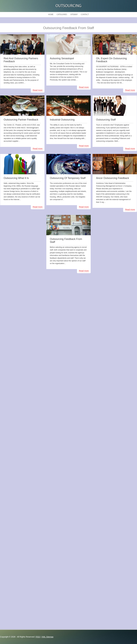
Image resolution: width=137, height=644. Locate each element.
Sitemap (74, 15)
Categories (62, 15)
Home (51, 15)
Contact (85, 15)
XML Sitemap (48, 637)
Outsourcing (68, 6)
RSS (38, 637)
